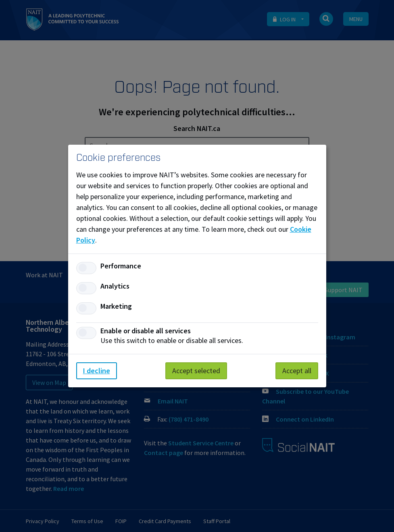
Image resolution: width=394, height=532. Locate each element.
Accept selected (196, 371)
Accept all (297, 371)
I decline (97, 371)
